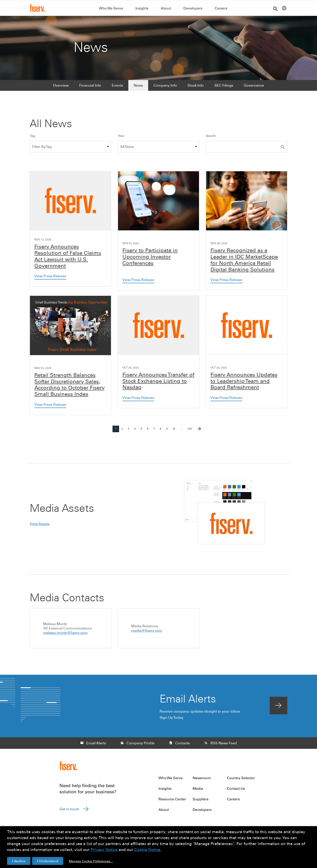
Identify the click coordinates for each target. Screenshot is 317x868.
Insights (142, 8)
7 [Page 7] (155, 432)
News (138, 87)
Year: (121, 138)
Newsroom (202, 780)
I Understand (48, 861)
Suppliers (201, 801)
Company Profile (141, 745)
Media (198, 790)
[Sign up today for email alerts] (278, 708)
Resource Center (172, 801)
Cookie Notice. (148, 850)
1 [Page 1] (117, 432)
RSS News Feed (224, 745)
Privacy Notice (104, 850)
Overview (61, 87)
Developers (193, 8)
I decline (19, 861)
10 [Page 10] (175, 432)
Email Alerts (96, 745)
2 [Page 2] (123, 432)
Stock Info (196, 87)
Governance (254, 87)
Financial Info (90, 87)
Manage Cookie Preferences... (91, 861)
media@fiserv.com (147, 632)
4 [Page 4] (136, 432)
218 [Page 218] (190, 432)
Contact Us (236, 790)
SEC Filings (224, 87)
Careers (221, 8)
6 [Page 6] (149, 432)
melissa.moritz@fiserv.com (65, 635)
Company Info (165, 87)
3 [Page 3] (130, 432)
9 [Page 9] (168, 432)
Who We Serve (111, 8)
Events (117, 87)
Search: (211, 138)
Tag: (33, 138)
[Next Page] (199, 431)
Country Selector (241, 780)
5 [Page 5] (143, 432)
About (166, 8)
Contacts (182, 745)
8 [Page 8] (162, 432)
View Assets (40, 526)
